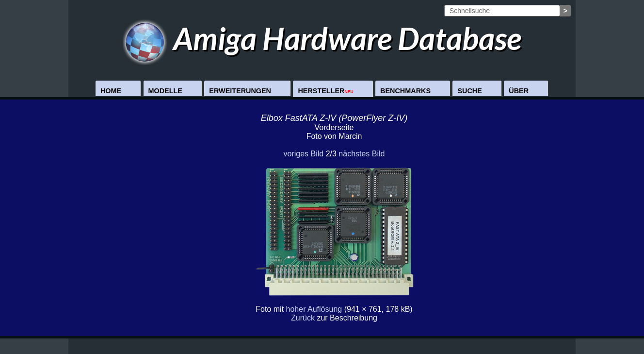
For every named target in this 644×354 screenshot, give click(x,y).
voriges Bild (303, 154)
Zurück (303, 318)
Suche (469, 91)
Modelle (165, 91)
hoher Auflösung (314, 309)
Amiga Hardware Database (322, 38)
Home (111, 91)
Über (519, 91)
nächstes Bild (362, 154)
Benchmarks (405, 91)
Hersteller (325, 91)
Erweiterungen (240, 91)
